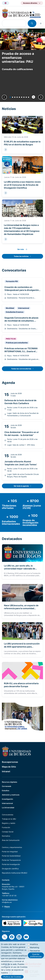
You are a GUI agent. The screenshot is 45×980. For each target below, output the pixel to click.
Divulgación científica (10, 869)
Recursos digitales (10, 782)
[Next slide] (41, 97)
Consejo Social (8, 832)
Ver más (21, 249)
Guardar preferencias (36, 958)
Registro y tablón (9, 823)
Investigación (7, 799)
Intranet (6, 771)
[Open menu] (41, 23)
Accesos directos (30, 3)
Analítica (34, 947)
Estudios (6, 790)
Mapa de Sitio (9, 767)
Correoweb (7, 786)
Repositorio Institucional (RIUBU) (15, 873)
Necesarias (35, 953)
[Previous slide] (4, 97)
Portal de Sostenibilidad (11, 856)
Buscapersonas (10, 762)
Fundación (6, 827)
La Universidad (8, 808)
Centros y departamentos (12, 847)
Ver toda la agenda (21, 486)
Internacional (7, 803)
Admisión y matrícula (11, 795)
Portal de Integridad (10, 852)
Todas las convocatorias (21, 369)
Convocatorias (8, 815)
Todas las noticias (21, 256)
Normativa (6, 836)
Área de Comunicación (11, 840)
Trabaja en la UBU (9, 819)
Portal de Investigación (11, 864)
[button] (10, 97)
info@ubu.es (7, 902)
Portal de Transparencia (11, 860)
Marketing (35, 950)
